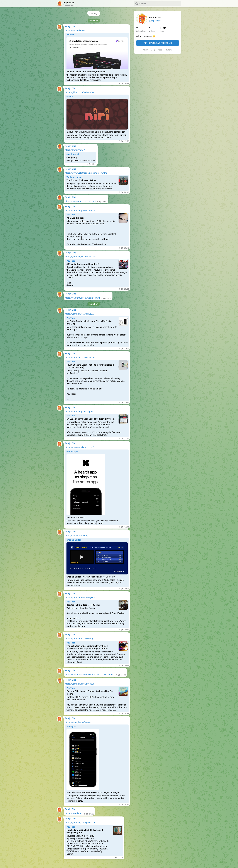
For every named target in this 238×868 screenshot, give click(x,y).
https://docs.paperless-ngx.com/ (80, 201)
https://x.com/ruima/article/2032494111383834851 (90, 674)
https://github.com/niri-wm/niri (80, 92)
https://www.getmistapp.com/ (79, 447)
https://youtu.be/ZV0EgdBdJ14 (80, 823)
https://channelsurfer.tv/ (77, 536)
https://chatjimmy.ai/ (75, 150)
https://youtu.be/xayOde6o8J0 (80, 684)
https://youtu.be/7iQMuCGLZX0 (80, 357)
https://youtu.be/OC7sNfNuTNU (80, 257)
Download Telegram (158, 43)
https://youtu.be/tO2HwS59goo (80, 638)
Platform (169, 50)
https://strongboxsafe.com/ (78, 722)
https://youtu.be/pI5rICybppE (79, 411)
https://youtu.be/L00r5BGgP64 (80, 597)
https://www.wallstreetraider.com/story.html (86, 173)
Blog (153, 50)
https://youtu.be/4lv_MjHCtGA (79, 314)
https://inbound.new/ (75, 30)
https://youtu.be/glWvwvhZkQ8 (80, 210)
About (145, 50)
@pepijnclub (155, 21)
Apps (160, 50)
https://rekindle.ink (74, 813)
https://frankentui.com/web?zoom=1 (82, 298)
